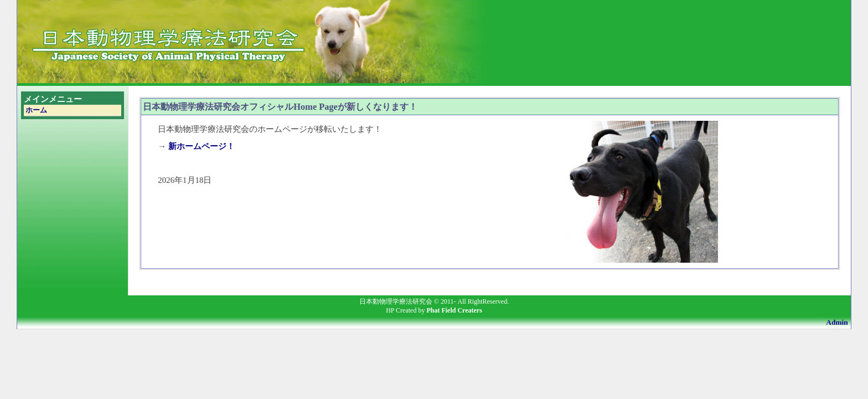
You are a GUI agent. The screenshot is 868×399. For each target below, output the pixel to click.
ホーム (36, 110)
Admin (837, 322)
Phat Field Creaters (454, 310)
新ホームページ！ (201, 146)
